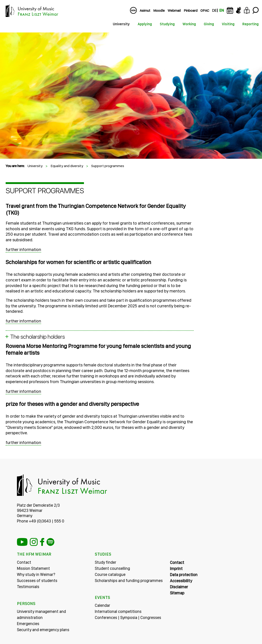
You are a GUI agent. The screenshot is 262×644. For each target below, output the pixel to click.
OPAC (205, 10)
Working (189, 24)
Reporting (250, 24)
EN (222, 10)
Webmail (174, 10)
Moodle (159, 10)
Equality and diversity (67, 166)
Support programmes (108, 166)
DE (214, 10)
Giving (209, 24)
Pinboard (191, 10)
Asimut (145, 10)
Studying (167, 24)
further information (23, 250)
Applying (145, 24)
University (121, 24)
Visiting (228, 24)
